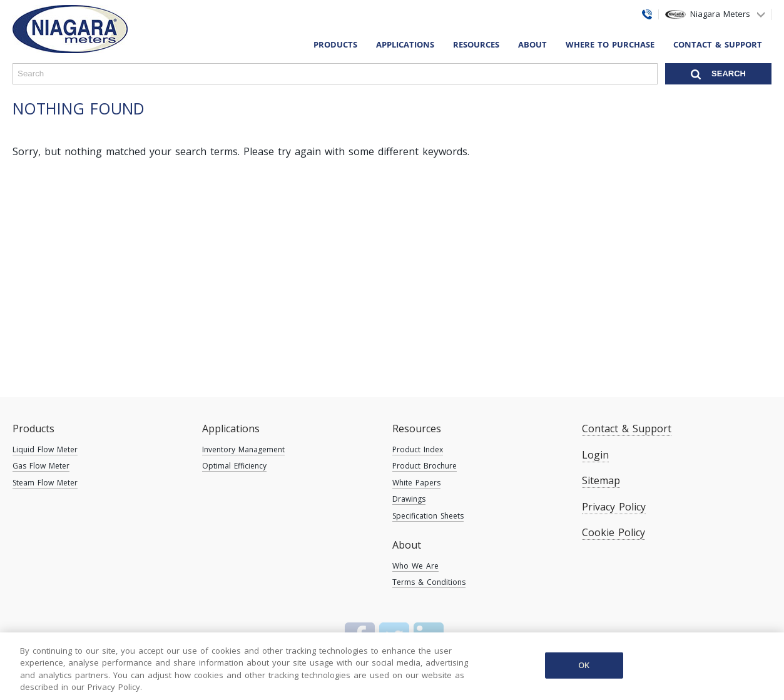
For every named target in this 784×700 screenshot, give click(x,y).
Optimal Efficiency (234, 466)
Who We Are (415, 566)
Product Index (418, 449)
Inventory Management (243, 449)
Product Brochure (425, 466)
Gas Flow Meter (41, 466)
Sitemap (601, 480)
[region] (392, 666)
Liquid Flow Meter (45, 449)
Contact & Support (718, 44)
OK (584, 665)
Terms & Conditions (429, 582)
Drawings (409, 499)
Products (33, 429)
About (407, 545)
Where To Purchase (610, 44)
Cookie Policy (613, 532)
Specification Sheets (428, 516)
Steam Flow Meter (45, 483)
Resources (417, 429)
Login (595, 455)
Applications (231, 429)
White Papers (416, 483)
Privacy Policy (614, 507)
